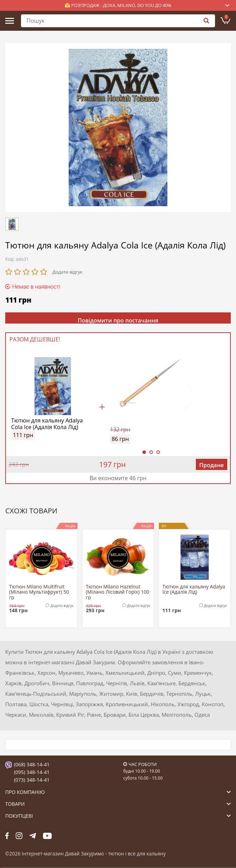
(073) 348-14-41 (32, 780)
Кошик (226, 17)
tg (33, 836)
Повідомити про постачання (118, 320)
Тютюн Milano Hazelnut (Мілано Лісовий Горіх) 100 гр (118, 592)
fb (7, 836)
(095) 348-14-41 (32, 772)
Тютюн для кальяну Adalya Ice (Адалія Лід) (194, 589)
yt (47, 836)
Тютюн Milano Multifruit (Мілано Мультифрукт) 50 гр (39, 592)
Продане (212, 465)
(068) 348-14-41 (32, 764)
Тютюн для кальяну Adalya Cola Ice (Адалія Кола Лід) (47, 424)
